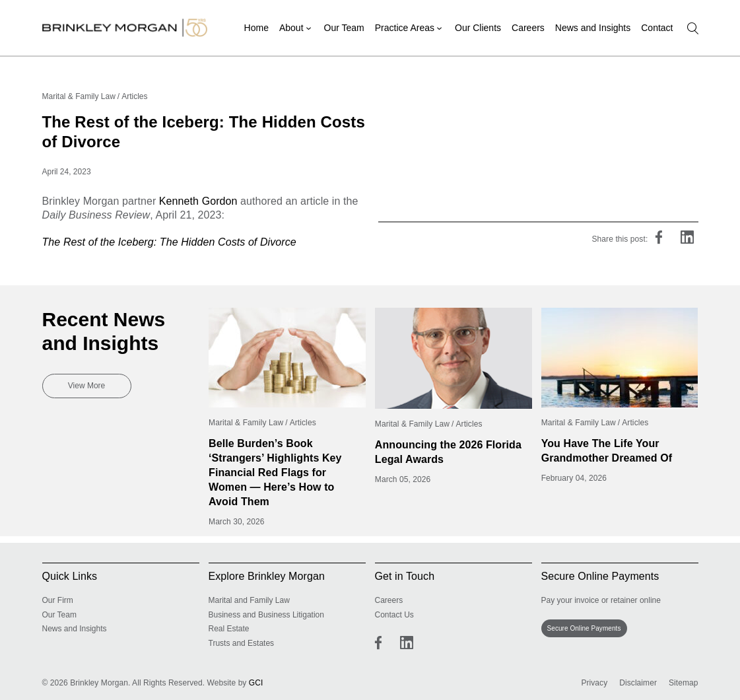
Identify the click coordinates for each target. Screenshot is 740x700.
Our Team (344, 28)
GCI (256, 683)
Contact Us (394, 615)
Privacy (594, 683)
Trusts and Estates (242, 643)
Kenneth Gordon (198, 201)
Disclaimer (638, 683)
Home (256, 28)
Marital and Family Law (249, 600)
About (291, 28)
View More (86, 386)
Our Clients (478, 28)
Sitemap (684, 683)
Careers (528, 28)
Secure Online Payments (584, 628)
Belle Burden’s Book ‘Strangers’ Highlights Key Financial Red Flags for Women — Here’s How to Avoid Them (275, 472)
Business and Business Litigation (266, 615)
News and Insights (593, 28)
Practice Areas (405, 28)
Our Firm (58, 600)
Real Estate (229, 629)
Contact (657, 28)
